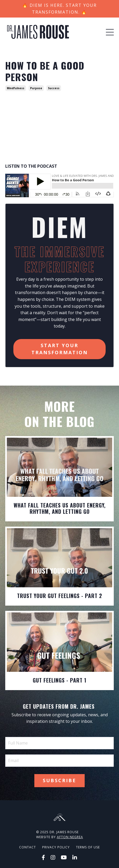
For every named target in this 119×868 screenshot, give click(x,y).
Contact (28, 847)
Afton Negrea (70, 837)
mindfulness (16, 88)
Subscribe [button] (59, 780)
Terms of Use (88, 847)
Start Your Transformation (60, 349)
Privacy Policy (56, 847)
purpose (36, 88)
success (54, 88)
